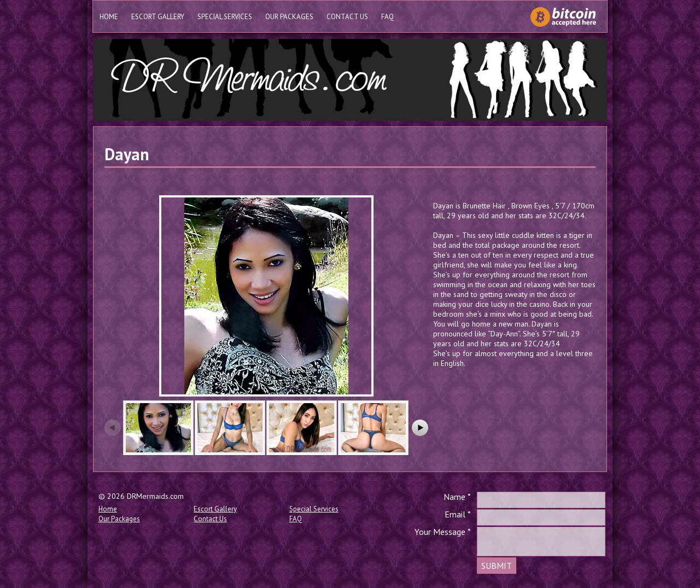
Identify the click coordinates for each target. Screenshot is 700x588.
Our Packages (289, 17)
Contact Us (347, 17)
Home (109, 17)
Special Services (225, 17)
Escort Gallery (158, 17)
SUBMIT (497, 566)
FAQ (387, 17)
